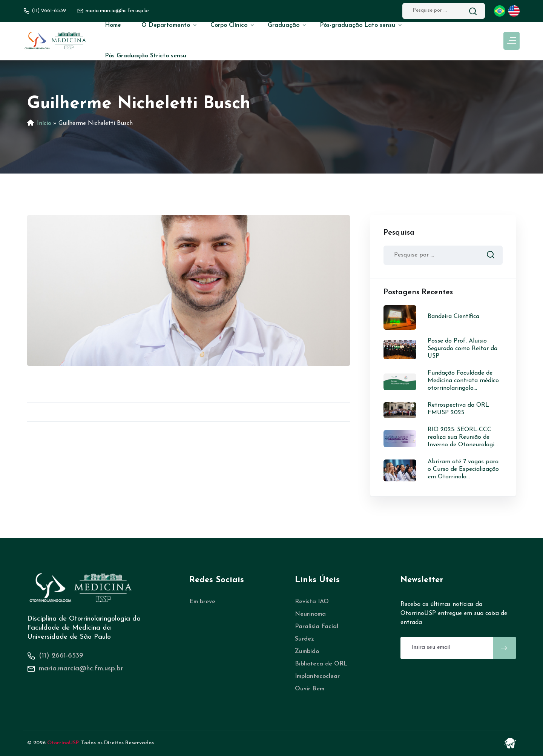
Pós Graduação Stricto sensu (146, 56)
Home (113, 25)
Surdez (304, 639)
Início (44, 123)
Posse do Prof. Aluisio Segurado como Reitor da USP (462, 349)
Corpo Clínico (229, 25)
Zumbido (307, 652)
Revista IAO (312, 602)
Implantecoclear (317, 676)
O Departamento (166, 25)
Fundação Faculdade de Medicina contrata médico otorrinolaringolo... (463, 381)
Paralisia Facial (317, 627)
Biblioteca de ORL (321, 664)
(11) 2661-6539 (49, 11)
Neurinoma (310, 614)
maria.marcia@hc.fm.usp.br (81, 669)
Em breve (202, 602)
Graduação (284, 25)
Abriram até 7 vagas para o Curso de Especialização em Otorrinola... (463, 469)
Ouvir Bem (310, 689)
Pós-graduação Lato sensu (357, 25)
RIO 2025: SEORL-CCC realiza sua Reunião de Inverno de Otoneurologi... (463, 437)
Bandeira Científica (453, 317)
